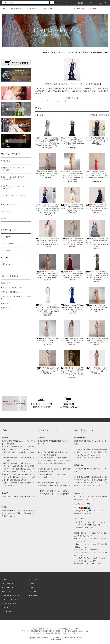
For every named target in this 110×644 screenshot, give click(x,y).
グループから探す (31, 9)
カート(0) (102, 3)
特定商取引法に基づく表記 (11, 595)
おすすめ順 (94, 115)
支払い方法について (9, 583)
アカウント (68, 3)
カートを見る (34, 591)
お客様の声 (5, 303)
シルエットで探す (44, 101)
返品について (7, 591)
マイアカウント (34, 579)
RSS (3, 611)
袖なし (67, 101)
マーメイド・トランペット (57, 101)
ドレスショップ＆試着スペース (12, 287)
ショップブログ (7, 607)
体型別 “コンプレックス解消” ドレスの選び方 (16, 298)
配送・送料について (9, 587)
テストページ (6, 308)
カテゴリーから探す (15, 9)
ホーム (5, 9)
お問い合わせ (91, 9)
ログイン (90, 3)
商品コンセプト (6, 283)
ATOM (8, 611)
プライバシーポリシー (10, 599)
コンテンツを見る (46, 9)
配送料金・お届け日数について (12, 292)
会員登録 (79, 3)
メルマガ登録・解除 (77, 9)
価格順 (101, 115)
